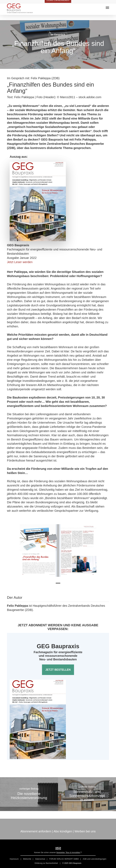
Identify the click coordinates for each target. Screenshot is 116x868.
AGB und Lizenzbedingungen (95, 859)
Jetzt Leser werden (20, 262)
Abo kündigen (63, 831)
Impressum (14, 859)
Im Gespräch (58, 35)
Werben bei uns (85, 831)
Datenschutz (40, 859)
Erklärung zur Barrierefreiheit (46, 863)
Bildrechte (27, 859)
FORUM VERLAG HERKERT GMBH (64, 859)
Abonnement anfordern (36, 831)
